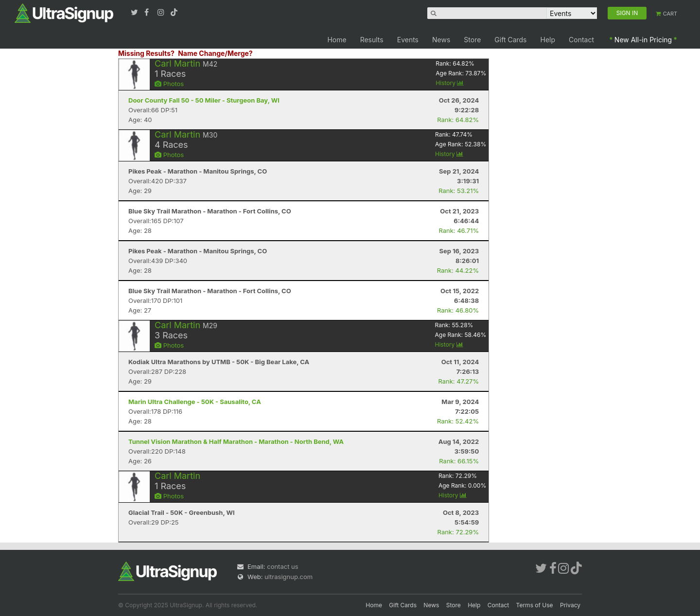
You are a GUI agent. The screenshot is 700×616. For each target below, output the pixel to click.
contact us (282, 566)
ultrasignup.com (289, 577)
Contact (581, 40)
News (441, 40)
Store (472, 40)
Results (372, 40)
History (450, 83)
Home (337, 40)
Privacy (570, 605)
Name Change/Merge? (215, 53)
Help (548, 40)
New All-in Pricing (643, 40)
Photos (169, 84)
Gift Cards (510, 40)
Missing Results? (146, 53)
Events (408, 40)
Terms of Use (535, 605)
